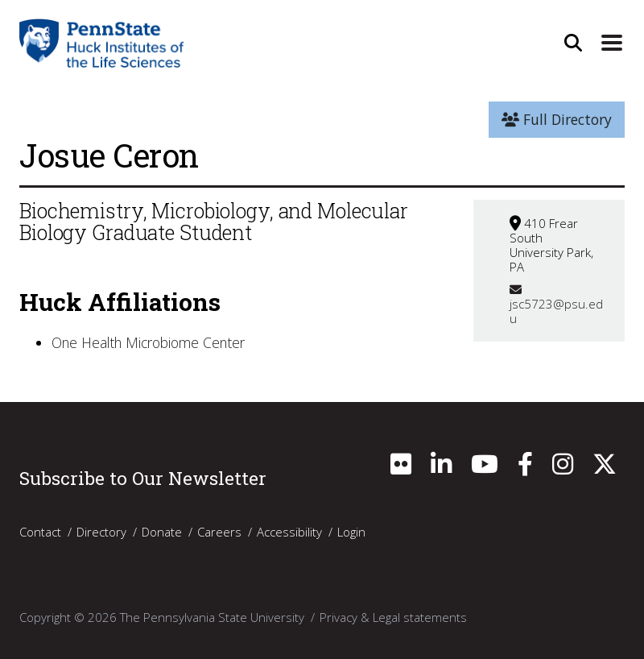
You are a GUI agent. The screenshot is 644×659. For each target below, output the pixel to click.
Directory (101, 532)
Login (351, 532)
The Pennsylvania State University (212, 617)
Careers (219, 532)
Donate (162, 532)
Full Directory (557, 119)
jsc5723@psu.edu (556, 305)
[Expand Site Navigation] (612, 43)
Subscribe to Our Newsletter (143, 478)
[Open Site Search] (573, 43)
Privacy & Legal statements (393, 617)
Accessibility (289, 532)
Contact (40, 532)
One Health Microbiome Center (148, 342)
